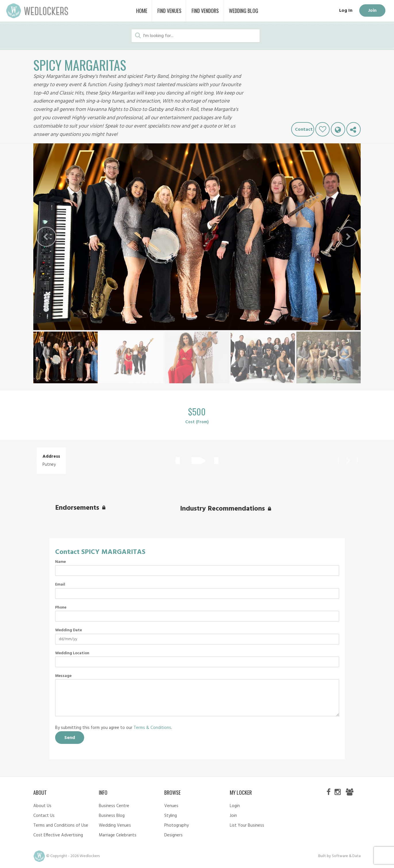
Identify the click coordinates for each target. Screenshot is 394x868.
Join (372, 11)
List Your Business (247, 825)
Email (60, 585)
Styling (171, 816)
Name (60, 562)
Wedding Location (72, 653)
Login (235, 806)
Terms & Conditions (152, 728)
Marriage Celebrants (118, 835)
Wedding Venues (115, 825)
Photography (176, 825)
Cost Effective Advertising (58, 835)
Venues (171, 806)
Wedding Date (68, 630)
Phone (61, 608)
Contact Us (44, 816)
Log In (345, 11)
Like (322, 129)
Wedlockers (37, 11)
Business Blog (112, 816)
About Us (42, 806)
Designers (173, 835)
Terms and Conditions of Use (61, 825)
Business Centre (114, 806)
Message (63, 676)
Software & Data (346, 856)
